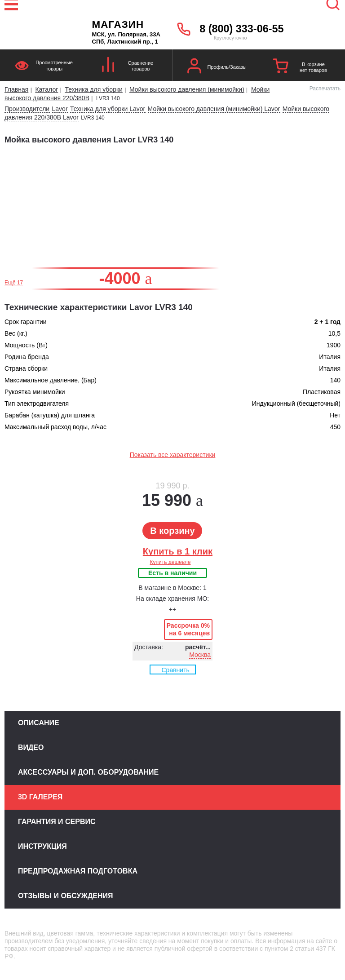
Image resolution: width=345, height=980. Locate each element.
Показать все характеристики (173, 455)
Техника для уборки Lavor (108, 109)
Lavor (60, 109)
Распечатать (325, 89)
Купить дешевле (170, 562)
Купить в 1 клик (178, 551)
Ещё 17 (14, 283)
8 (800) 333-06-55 (241, 29)
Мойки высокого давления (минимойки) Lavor (214, 109)
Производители (27, 109)
